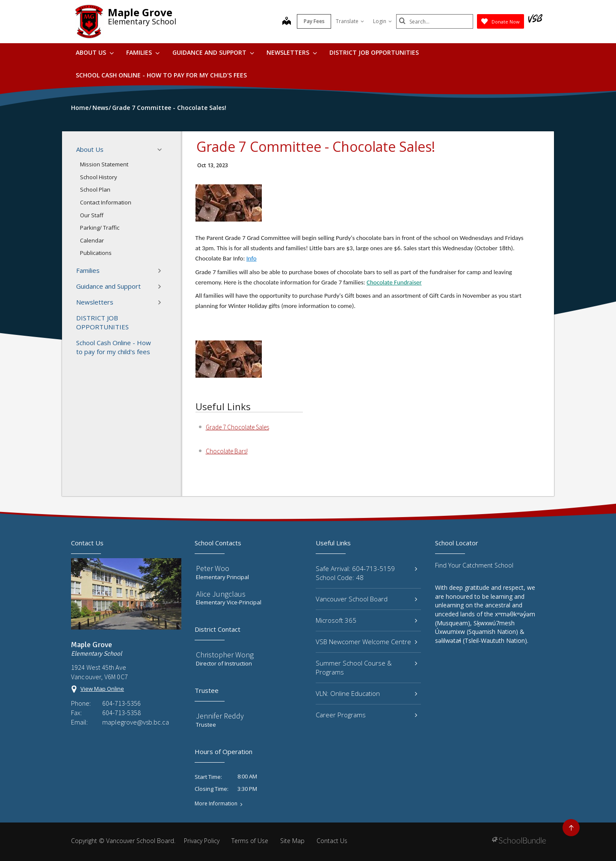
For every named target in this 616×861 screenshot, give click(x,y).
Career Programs (366, 715)
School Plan (95, 189)
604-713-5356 (121, 703)
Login (382, 21)
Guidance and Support (213, 52)
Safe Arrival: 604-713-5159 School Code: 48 (366, 573)
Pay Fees (314, 21)
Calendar (92, 240)
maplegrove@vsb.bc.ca (136, 722)
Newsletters (292, 52)
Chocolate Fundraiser (394, 282)
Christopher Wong (225, 655)
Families (143, 52)
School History (99, 177)
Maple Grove (140, 12)
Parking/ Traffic (100, 228)
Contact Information (106, 202)
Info (252, 258)
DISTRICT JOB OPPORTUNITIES (374, 52)
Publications (96, 253)
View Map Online (102, 689)
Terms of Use (250, 841)
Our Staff (92, 215)
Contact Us (332, 841)
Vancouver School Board (366, 599)
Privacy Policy (202, 841)
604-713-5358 (121, 713)
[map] (287, 22)
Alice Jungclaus (221, 594)
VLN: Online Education (366, 693)
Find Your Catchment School (474, 565)
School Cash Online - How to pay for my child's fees (161, 75)
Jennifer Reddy (220, 716)
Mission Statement (104, 164)
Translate (350, 21)
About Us (95, 52)
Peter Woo (213, 568)
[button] (162, 150)
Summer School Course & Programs (366, 667)
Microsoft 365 (366, 620)
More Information (216, 804)
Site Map (292, 841)
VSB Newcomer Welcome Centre (366, 642)
